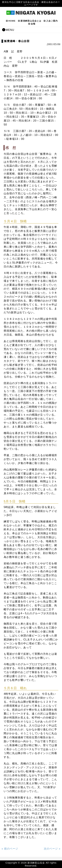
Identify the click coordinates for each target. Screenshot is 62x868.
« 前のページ (10, 849)
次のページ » (52, 849)
